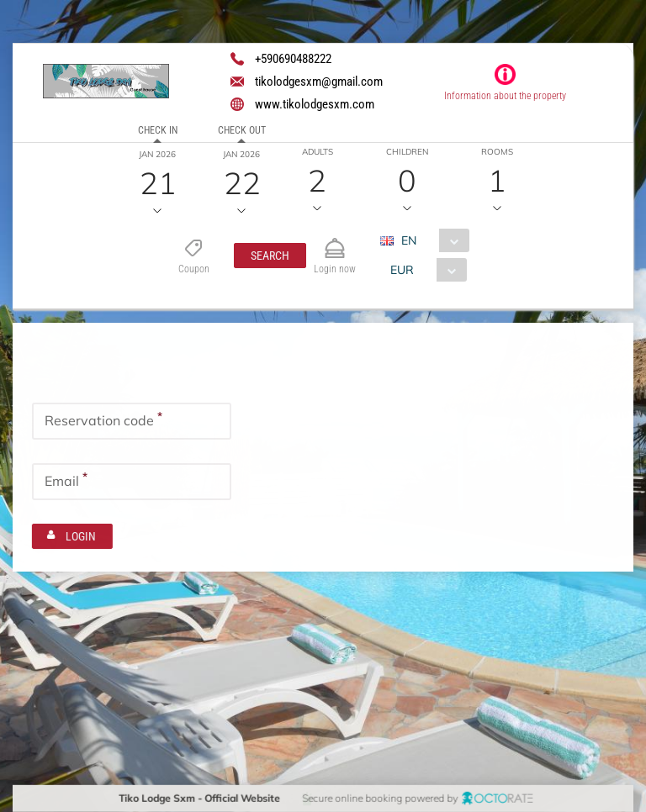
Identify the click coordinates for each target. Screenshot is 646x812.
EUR (401, 270)
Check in (158, 130)
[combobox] (430, 240)
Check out (242, 130)
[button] (269, 256)
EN (408, 240)
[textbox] (132, 420)
